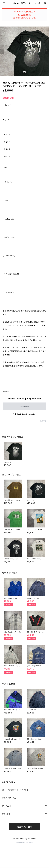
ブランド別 (6, 814)
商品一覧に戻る (25, 827)
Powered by (25, 843)
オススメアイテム (9, 798)
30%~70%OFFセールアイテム (15, 790)
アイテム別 (6, 806)
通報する (43, 421)
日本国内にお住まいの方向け (25, 414)
